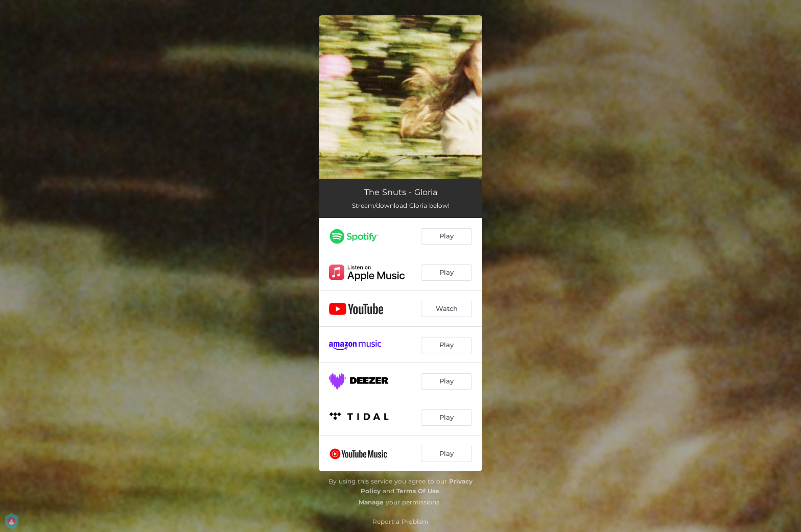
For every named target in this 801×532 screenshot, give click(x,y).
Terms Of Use (418, 491)
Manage (371, 502)
